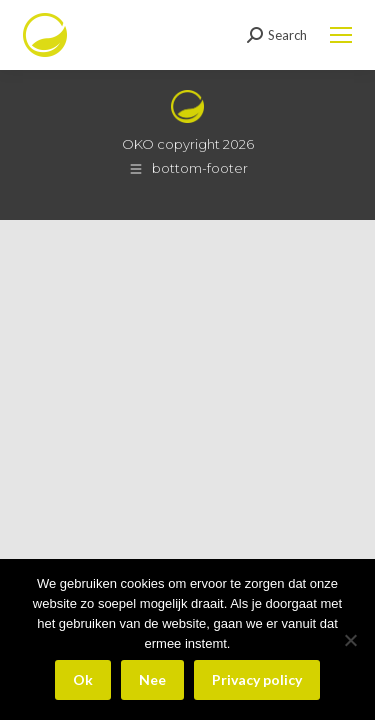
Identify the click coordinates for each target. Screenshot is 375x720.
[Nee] (350, 640)
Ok (83, 679)
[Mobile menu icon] (341, 35)
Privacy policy (257, 679)
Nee (152, 679)
